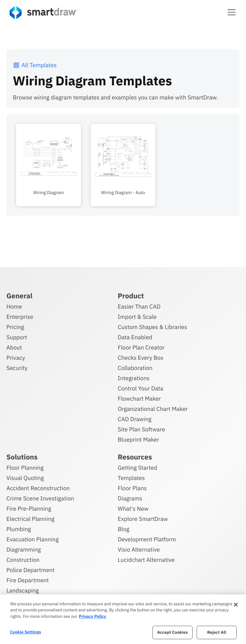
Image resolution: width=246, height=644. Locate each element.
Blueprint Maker (139, 440)
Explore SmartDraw (143, 519)
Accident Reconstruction (38, 488)
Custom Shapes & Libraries (153, 327)
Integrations (134, 378)
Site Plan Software (141, 429)
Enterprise (20, 317)
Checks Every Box (141, 358)
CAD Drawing (135, 419)
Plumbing (19, 529)
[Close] (236, 605)
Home (14, 306)
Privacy (16, 358)
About (14, 347)
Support (17, 337)
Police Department (30, 570)
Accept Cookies (172, 632)
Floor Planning (25, 468)
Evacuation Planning (33, 539)
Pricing (15, 327)
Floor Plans (132, 488)
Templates (131, 478)
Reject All (217, 632)
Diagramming (24, 550)
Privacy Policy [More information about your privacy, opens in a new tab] (92, 616)
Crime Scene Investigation (40, 498)
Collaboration (135, 368)
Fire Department (28, 580)
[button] (232, 12)
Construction (23, 560)
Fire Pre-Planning (29, 509)
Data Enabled (135, 337)
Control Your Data (141, 388)
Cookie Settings (25, 632)
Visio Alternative (139, 550)
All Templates (35, 65)
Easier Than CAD (139, 306)
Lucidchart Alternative (146, 560)
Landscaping (23, 590)
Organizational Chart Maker (153, 409)
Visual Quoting (25, 478)
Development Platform (147, 539)
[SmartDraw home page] (43, 13)
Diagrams (130, 498)
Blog (124, 529)
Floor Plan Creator (141, 347)
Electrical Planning (30, 519)
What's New (133, 509)
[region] (123, 619)
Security (17, 368)
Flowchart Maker (139, 399)
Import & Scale (137, 317)
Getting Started (138, 468)
